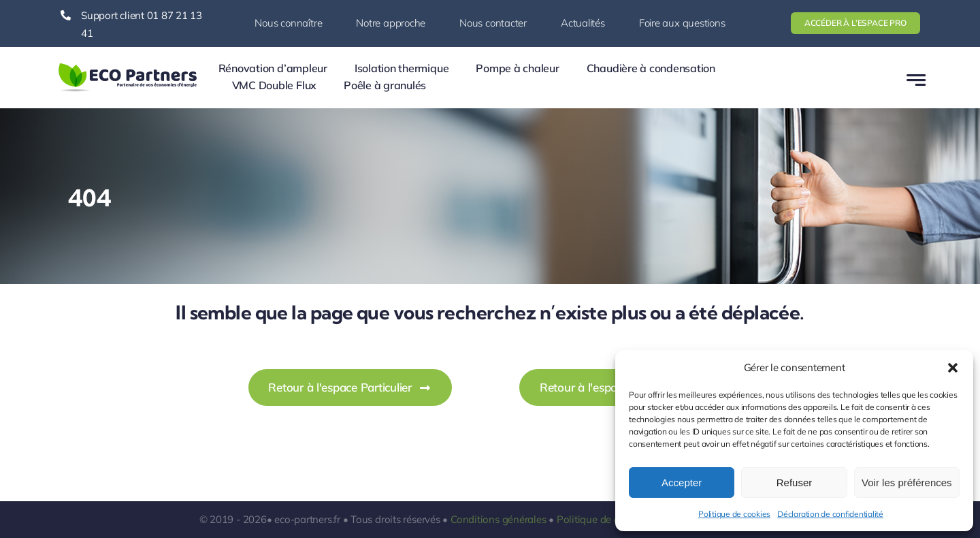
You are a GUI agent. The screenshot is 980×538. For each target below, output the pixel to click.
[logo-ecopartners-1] (128, 66)
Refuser (795, 482)
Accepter (682, 482)
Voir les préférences (907, 482)
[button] (953, 368)
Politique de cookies (734, 514)
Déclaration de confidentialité (830, 514)
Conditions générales (499, 519)
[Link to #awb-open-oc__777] (916, 80)
